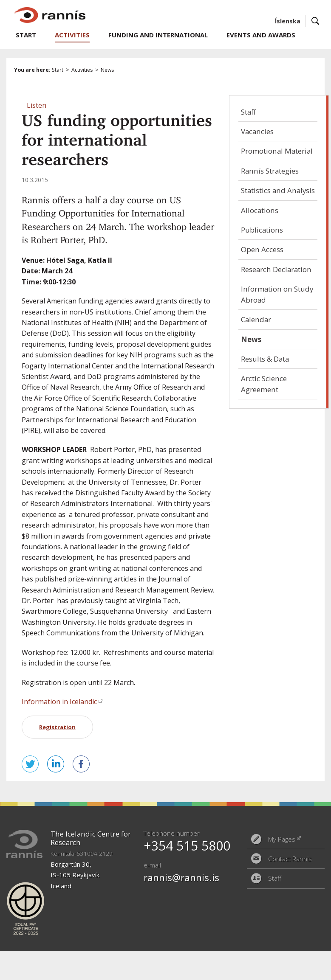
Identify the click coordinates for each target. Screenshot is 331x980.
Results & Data (265, 359)
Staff (248, 112)
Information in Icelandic (59, 702)
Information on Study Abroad (277, 294)
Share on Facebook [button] (81, 764)
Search (315, 21)
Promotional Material (277, 151)
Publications (262, 230)
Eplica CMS (288, 940)
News (107, 70)
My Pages (282, 839)
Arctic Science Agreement (264, 384)
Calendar (256, 319)
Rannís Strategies (270, 171)
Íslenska (288, 21)
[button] (37, 105)
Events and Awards (261, 35)
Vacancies (257, 131)
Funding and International (158, 35)
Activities (82, 70)
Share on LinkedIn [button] (56, 764)
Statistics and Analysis (278, 190)
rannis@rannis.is (181, 878)
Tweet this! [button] (30, 764)
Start (58, 70)
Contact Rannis (290, 859)
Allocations (260, 210)
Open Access (262, 249)
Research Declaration (276, 269)
